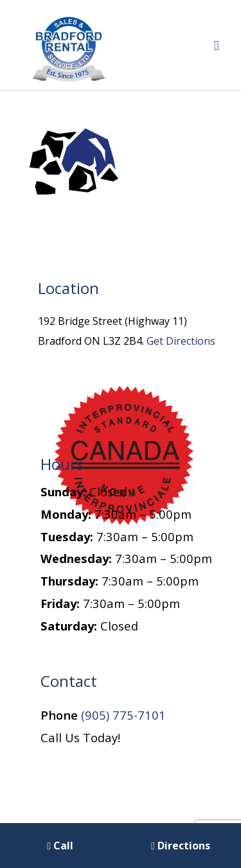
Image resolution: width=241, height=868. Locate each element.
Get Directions (181, 341)
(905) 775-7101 (123, 715)
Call (60, 846)
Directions (181, 846)
